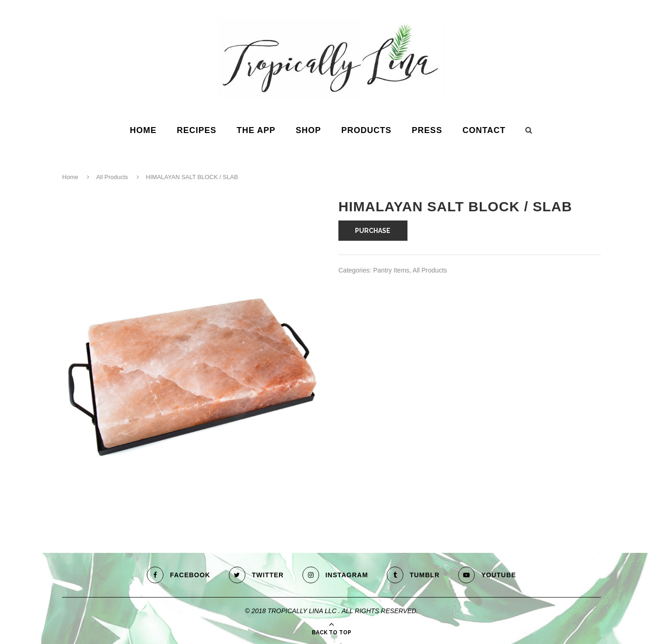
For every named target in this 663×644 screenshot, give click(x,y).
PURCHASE (373, 231)
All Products (112, 177)
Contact (484, 130)
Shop (308, 130)
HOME (143, 130)
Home (70, 177)
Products (366, 130)
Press (427, 130)
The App (256, 130)
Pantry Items (391, 270)
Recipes (197, 130)
